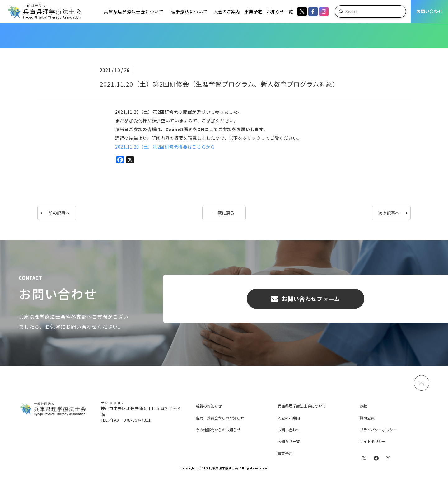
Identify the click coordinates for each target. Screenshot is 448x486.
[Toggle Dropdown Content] (133, 12)
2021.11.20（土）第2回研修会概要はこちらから (165, 147)
